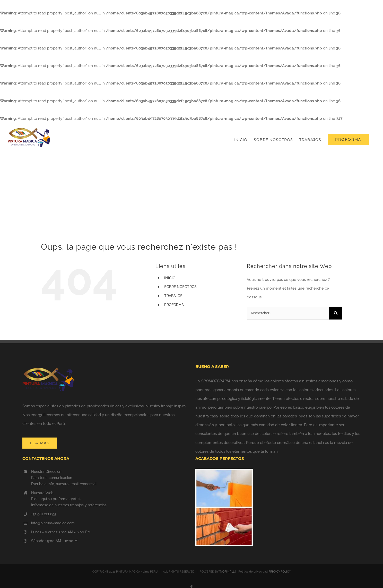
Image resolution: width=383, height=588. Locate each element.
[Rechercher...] (288, 313)
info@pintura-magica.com (53, 523)
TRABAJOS (173, 296)
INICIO (170, 278)
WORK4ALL (227, 572)
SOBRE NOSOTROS (180, 287)
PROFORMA (174, 305)
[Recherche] (336, 313)
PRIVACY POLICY (280, 572)
